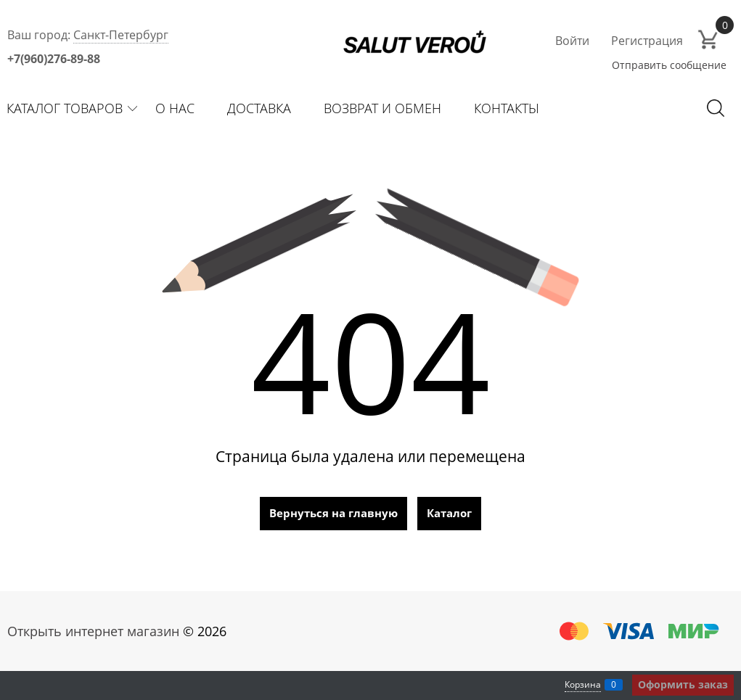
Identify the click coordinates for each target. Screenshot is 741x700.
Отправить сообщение (669, 65)
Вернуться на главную (333, 513)
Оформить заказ (683, 684)
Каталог (449, 513)
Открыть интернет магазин (93, 631)
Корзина (583, 684)
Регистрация (647, 41)
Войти (572, 41)
